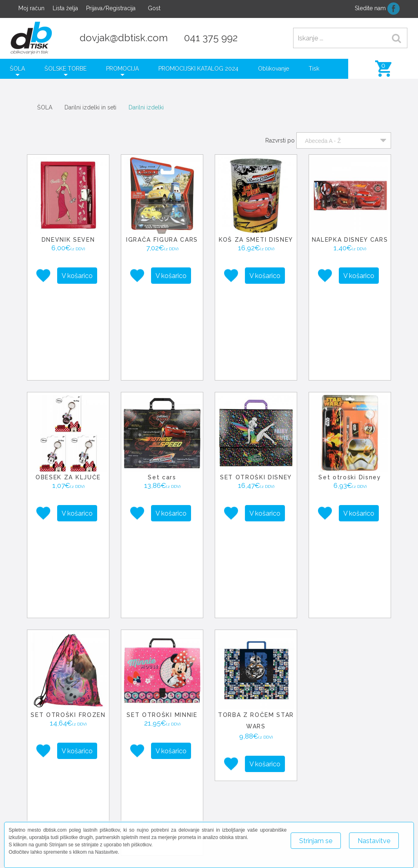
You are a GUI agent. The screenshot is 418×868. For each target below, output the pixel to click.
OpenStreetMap (361, 769)
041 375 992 (211, 38)
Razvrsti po (280, 140)
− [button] (224, 714)
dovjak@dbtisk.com (124, 38)
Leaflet (330, 769)
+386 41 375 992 (240, 813)
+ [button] (224, 702)
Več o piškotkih (310, 859)
